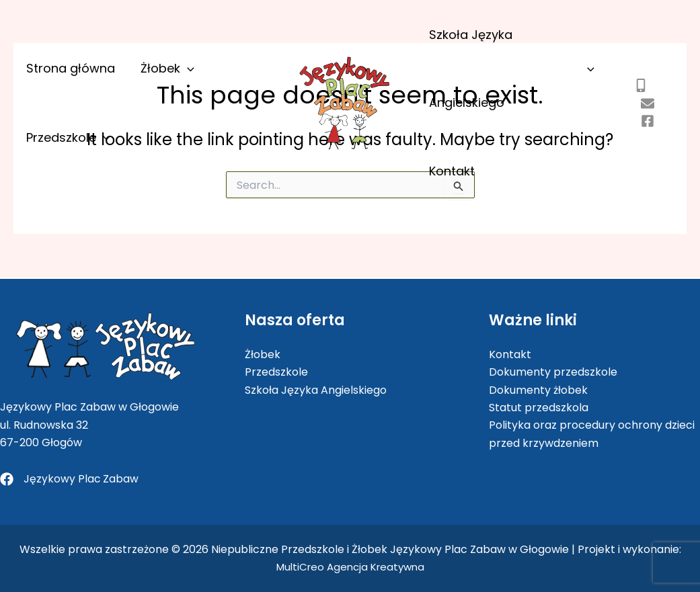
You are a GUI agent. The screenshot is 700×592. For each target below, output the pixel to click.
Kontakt (446, 190)
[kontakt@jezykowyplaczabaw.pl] (643, 116)
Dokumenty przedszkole (553, 372)
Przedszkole (236, 115)
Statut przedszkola (539, 408)
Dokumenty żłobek (538, 389)
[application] (173, 115)
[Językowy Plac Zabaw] (70, 479)
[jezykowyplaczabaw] (643, 133)
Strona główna (69, 115)
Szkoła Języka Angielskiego (509, 75)
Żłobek (153, 115)
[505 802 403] (636, 98)
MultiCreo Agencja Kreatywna (350, 567)
